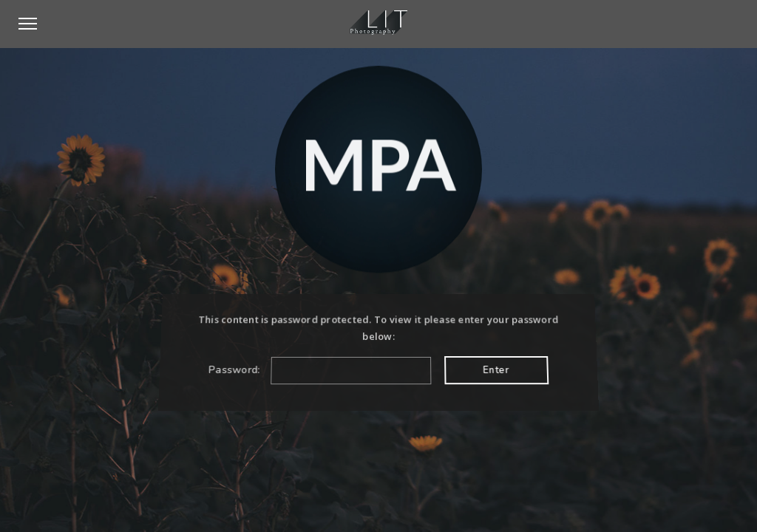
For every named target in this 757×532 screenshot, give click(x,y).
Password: (320, 370)
